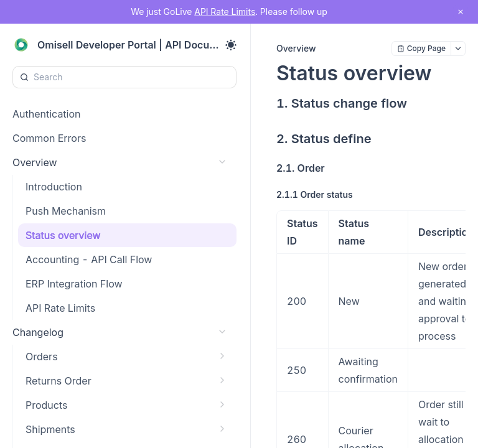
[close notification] (461, 12)
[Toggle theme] (231, 45)
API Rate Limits (225, 12)
